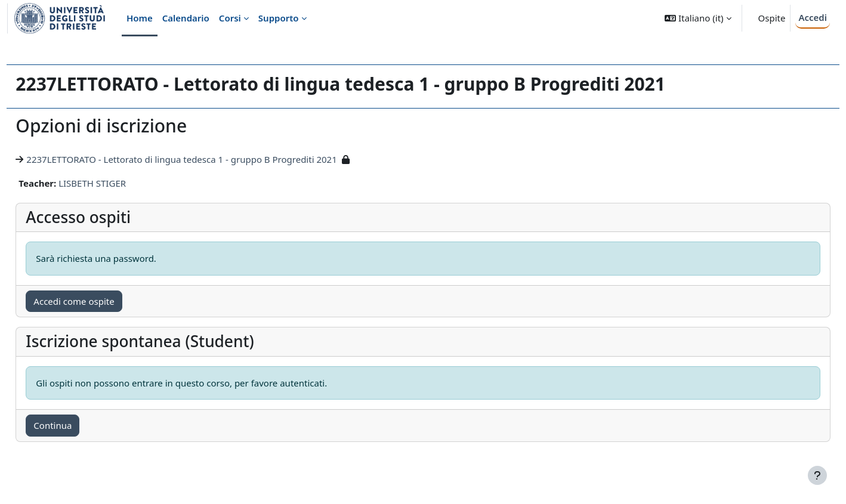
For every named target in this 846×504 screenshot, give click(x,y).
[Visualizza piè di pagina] (817, 475)
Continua (79, 425)
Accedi (813, 17)
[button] (698, 18)
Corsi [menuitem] (230, 18)
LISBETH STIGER (119, 183)
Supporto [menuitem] (279, 18)
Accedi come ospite (101, 301)
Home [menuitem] (140, 18)
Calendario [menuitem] (186, 18)
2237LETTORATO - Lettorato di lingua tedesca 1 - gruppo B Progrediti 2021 (208, 159)
